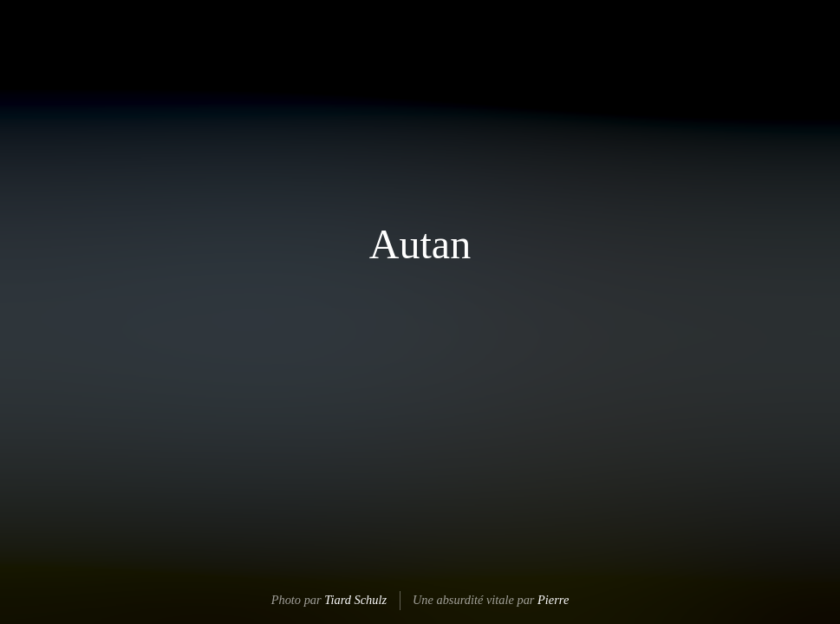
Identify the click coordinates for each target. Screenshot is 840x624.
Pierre (553, 600)
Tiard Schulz (355, 600)
